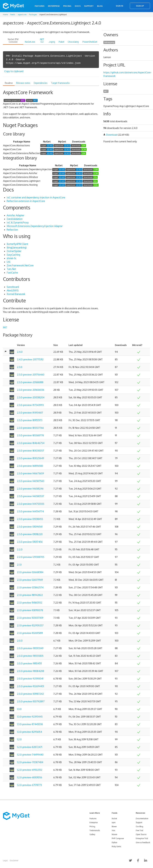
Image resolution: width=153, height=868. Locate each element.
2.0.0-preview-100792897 (31, 701)
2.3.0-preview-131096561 (30, 527)
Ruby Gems (116, 846)
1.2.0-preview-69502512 (30, 770)
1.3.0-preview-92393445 (30, 717)
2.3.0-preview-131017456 (30, 542)
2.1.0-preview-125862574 (30, 587)
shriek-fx (11, 258)
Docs (78, 6)
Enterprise (54, 6)
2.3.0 (20, 367)
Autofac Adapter (15, 215)
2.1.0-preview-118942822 (30, 595)
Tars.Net (11, 269)
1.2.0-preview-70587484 (30, 762)
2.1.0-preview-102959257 (30, 625)
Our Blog (139, 826)
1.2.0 (19, 739)
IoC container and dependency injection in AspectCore (36, 197)
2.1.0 (19, 565)
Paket (61, 42)
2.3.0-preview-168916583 (30, 466)
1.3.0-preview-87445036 (30, 724)
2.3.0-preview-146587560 (31, 481)
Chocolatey (73, 42)
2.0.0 (20, 641)
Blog (100, 6)
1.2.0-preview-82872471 (30, 747)
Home (5, 15)
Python (115, 842)
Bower (114, 826)
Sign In (119, 6)
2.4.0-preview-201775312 (30, 359)
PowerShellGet (90, 42)
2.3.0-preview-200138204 (31, 397)
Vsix (113, 830)
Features (40, 6)
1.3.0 (19, 709)
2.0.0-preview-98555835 (30, 656)
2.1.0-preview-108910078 (30, 610)
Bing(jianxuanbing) (17, 248)
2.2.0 (20, 549)
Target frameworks (60, 83)
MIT (5, 327)
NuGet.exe (30, 42)
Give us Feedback (143, 842)
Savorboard (13, 287)
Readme (9, 83)
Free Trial (139, 830)
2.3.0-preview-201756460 (31, 375)
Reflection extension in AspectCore (26, 201)
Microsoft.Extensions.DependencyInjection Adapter (35, 226)
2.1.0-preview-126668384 (30, 572)
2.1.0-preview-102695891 (30, 633)
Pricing (67, 6)
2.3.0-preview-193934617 (30, 413)
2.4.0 (20, 352)
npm (114, 822)
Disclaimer (14, 860)
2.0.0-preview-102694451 (30, 686)
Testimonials (95, 830)
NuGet (114, 818)
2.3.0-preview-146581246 (30, 489)
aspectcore (22, 15)
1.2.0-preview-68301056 (30, 777)
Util (9, 262)
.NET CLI (42, 41)
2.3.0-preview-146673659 (30, 473)
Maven (115, 834)
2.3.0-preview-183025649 (31, 458)
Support (89, 6)
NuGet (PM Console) (13, 41)
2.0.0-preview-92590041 (30, 679)
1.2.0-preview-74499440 (30, 755)
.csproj (52, 42)
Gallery (92, 834)
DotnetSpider (14, 251)
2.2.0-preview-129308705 (31, 557)
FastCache (12, 273)
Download (112, 135)
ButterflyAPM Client (17, 244)
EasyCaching (13, 255)
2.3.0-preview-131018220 (30, 534)
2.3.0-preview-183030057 (31, 451)
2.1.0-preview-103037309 (30, 618)
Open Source (141, 834)
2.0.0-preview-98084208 (31, 671)
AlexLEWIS (13, 290)
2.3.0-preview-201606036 (31, 390)
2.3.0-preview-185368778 (30, 435)
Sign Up (140, 6)
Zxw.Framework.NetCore (20, 265)
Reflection (12, 230)
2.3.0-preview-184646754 (31, 443)
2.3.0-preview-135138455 (30, 519)
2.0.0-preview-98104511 (29, 663)
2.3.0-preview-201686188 (30, 382)
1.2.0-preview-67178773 (29, 785)
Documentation (142, 818)
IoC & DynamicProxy (18, 222)
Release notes (23, 83)
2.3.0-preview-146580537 (31, 496)
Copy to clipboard (14, 71)
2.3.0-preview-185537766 (30, 428)
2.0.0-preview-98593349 (30, 648)
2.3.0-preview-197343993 (30, 405)
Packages (33, 15)
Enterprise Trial (142, 838)
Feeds (13, 15)
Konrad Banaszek (16, 294)
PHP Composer (118, 838)
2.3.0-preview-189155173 (30, 420)
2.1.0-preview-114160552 (30, 603)
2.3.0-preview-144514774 (30, 511)
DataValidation (15, 219)
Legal (5, 860)
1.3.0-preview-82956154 (30, 732)
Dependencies (41, 83)
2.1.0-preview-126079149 (30, 580)
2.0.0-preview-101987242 (30, 694)
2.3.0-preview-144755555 (31, 504)
